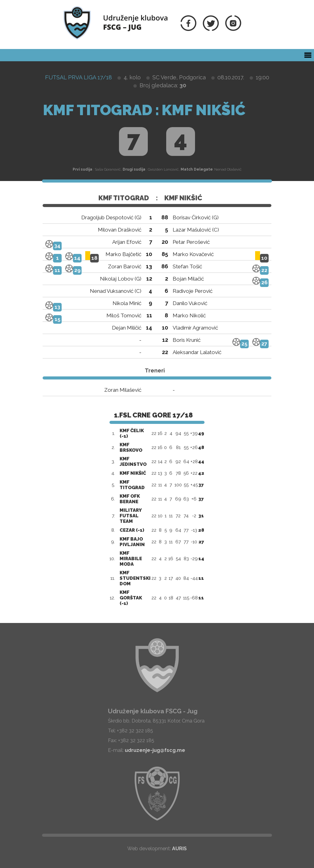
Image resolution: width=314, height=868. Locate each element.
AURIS (179, 849)
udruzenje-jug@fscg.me (155, 750)
